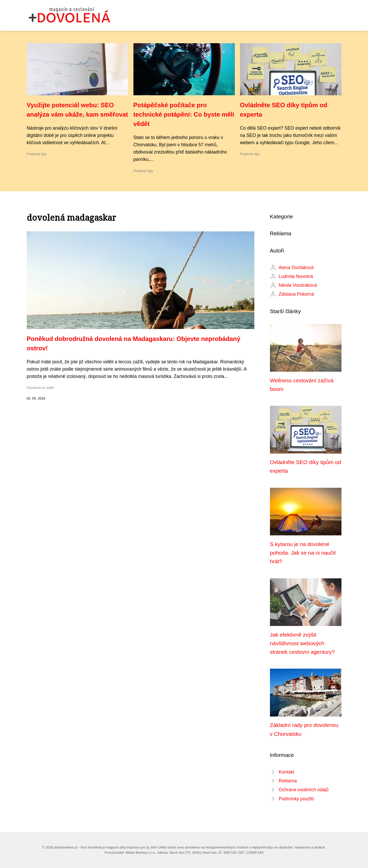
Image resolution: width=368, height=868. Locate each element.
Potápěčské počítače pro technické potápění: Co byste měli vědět (184, 114)
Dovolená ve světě (40, 388)
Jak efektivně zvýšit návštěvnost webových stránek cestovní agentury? (302, 643)
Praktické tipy (37, 154)
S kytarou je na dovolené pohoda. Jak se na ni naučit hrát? (303, 553)
